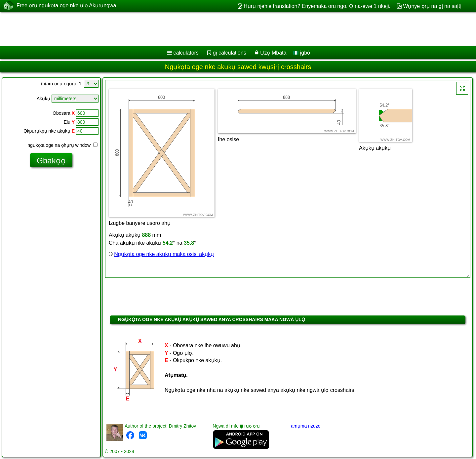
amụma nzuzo (306, 426)
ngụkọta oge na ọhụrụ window (62, 145)
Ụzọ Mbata (273, 53)
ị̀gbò (302, 53)
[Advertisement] (201, 29)
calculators (186, 53)
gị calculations (230, 53)
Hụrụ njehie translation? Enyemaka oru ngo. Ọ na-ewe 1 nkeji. (317, 6)
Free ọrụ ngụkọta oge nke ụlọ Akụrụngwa (66, 6)
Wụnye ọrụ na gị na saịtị (432, 6)
